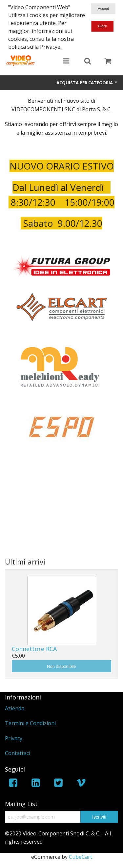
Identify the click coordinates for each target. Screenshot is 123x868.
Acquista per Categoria (87, 83)
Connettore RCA (34, 649)
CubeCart (81, 857)
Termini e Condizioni (30, 723)
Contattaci (18, 753)
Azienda (15, 708)
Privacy (14, 738)
